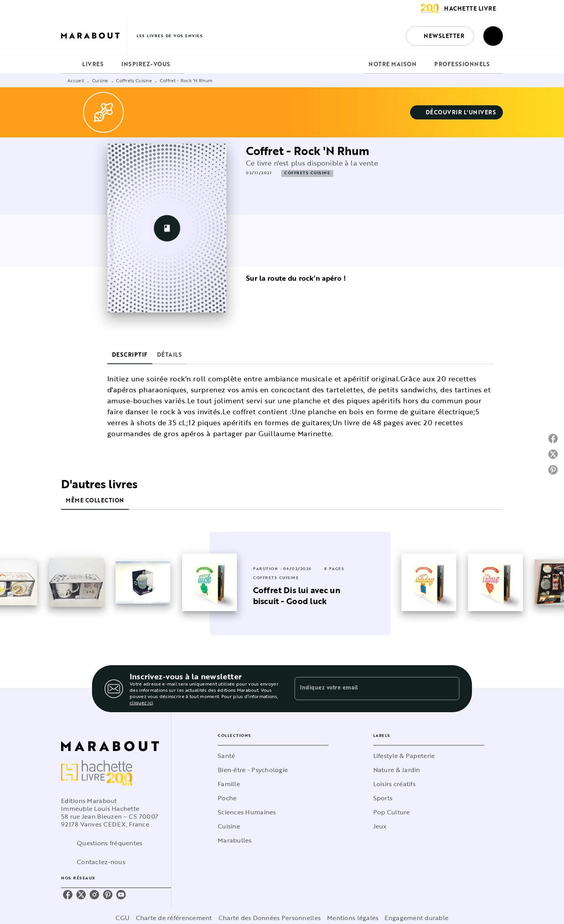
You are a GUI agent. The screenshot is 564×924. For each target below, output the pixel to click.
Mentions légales (353, 918)
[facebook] (68, 895)
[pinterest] (108, 895)
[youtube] (121, 895)
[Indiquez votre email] (367, 689)
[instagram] (94, 895)
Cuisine (100, 80)
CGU (123, 918)
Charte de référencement (174, 918)
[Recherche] (493, 36)
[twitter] (81, 895)
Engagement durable (417, 918)
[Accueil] (94, 36)
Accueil (76, 80)
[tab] (69, 64)
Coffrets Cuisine (134, 80)
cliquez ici (141, 702)
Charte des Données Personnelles (270, 918)
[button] (440, 36)
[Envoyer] (450, 689)
